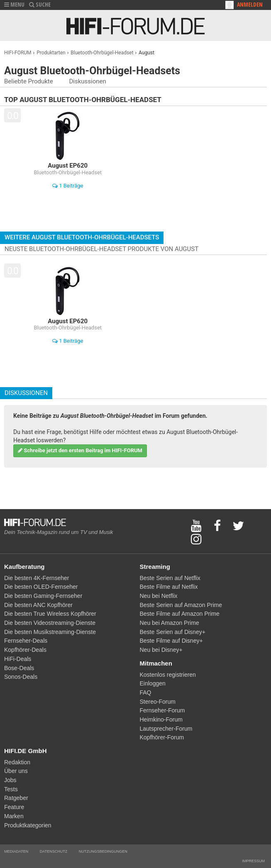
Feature (14, 807)
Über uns (16, 771)
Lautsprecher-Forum (166, 729)
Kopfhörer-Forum (162, 737)
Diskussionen (87, 81)
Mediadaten (16, 851)
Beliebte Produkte (29, 81)
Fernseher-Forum (162, 710)
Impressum (253, 861)
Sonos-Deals (21, 677)
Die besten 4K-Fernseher (37, 578)
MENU (14, 4)
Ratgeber (16, 798)
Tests (11, 789)
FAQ (146, 692)
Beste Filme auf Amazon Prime (180, 614)
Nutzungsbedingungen (103, 851)
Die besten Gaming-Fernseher (43, 596)
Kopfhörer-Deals (25, 650)
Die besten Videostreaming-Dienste (50, 623)
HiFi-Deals (18, 659)
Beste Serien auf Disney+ (173, 632)
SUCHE (40, 4)
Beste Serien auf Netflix (170, 578)
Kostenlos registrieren (168, 675)
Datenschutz (54, 851)
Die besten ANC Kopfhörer (38, 605)
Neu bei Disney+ (161, 650)
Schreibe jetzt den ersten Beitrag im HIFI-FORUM (80, 450)
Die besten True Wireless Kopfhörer (50, 614)
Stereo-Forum (158, 702)
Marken (14, 816)
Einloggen (153, 683)
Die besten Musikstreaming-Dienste (50, 632)
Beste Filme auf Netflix (169, 587)
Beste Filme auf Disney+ (171, 641)
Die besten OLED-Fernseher (41, 587)
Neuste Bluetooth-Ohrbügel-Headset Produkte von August (101, 249)
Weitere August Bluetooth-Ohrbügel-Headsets (82, 237)
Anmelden (250, 4)
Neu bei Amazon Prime (170, 623)
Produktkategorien (28, 825)
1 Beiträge (68, 186)
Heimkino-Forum (161, 719)
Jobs (10, 780)
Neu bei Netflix (159, 596)
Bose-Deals (19, 668)
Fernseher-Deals (26, 641)
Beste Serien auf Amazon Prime (181, 605)
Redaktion (17, 762)
